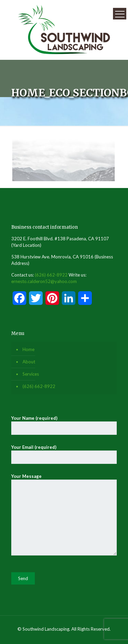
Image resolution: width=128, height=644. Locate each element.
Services (31, 374)
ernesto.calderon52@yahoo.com (44, 281)
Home (29, 349)
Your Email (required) (64, 454)
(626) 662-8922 (51, 275)
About (29, 362)
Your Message (64, 514)
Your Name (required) (64, 425)
